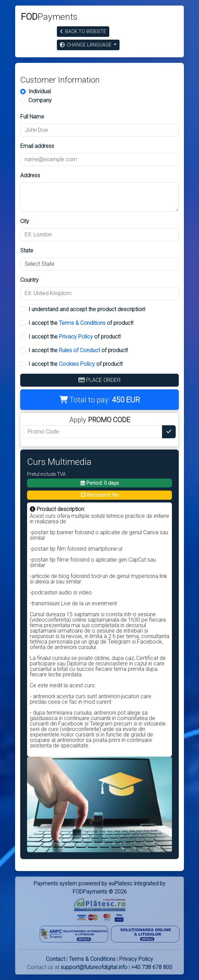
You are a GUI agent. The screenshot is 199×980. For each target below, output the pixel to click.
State (27, 251)
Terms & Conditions (82, 323)
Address (30, 175)
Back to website (83, 31)
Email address (37, 146)
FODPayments (90, 892)
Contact (55, 959)
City (25, 221)
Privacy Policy (76, 337)
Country (29, 280)
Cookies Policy (77, 364)
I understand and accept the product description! (87, 309)
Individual (40, 91)
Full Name (32, 117)
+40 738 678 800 (152, 967)
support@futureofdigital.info (94, 967)
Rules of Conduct (79, 350)
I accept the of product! (81, 323)
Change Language (86, 45)
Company (40, 100)
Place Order (99, 380)
